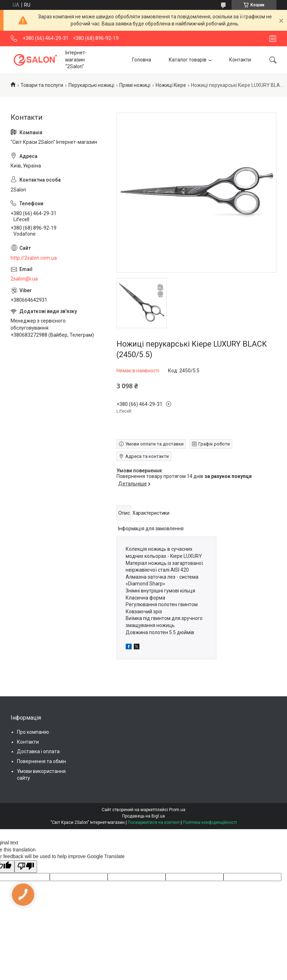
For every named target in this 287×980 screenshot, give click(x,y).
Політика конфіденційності (210, 822)
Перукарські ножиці (91, 85)
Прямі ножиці (135, 85)
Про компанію (33, 732)
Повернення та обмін (41, 761)
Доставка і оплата (38, 751)
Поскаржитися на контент (154, 822)
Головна (142, 60)
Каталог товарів (188, 60)
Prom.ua (177, 810)
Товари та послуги (42, 85)
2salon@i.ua (24, 279)
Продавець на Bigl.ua (143, 816)
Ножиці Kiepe (171, 85)
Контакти (240, 60)
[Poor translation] (26, 867)
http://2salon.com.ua (34, 258)
